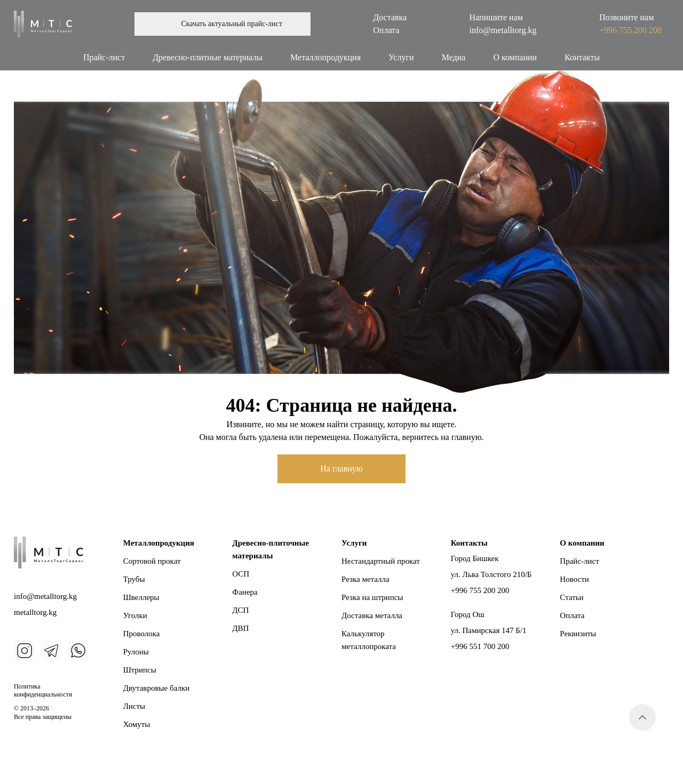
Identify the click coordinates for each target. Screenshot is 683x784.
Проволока (142, 634)
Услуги (401, 57)
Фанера (245, 592)
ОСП (241, 574)
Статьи (571, 597)
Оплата (386, 30)
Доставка (390, 17)
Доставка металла (372, 615)
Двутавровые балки (157, 688)
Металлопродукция (325, 57)
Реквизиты (578, 634)
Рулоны (136, 652)
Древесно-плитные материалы (208, 57)
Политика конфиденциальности (43, 691)
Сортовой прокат (152, 561)
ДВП (240, 628)
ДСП (240, 610)
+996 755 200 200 (630, 30)
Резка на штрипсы (372, 597)
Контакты (582, 57)
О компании (515, 57)
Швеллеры (141, 597)
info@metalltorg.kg (503, 30)
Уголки (135, 615)
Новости (574, 579)
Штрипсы (140, 670)
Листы (134, 706)
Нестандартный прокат (381, 561)
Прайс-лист (104, 57)
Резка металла (366, 579)
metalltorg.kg (35, 612)
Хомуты (137, 724)
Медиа (454, 57)
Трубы (134, 579)
